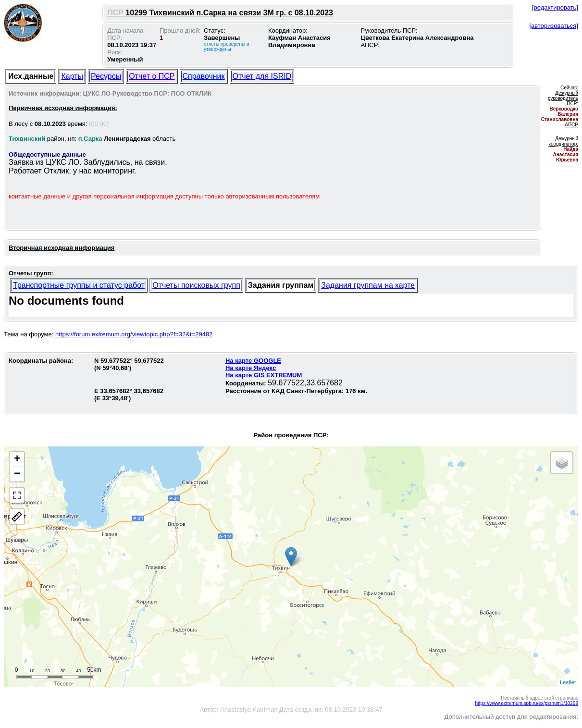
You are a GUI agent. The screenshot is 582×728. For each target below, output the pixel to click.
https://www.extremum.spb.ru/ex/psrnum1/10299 (526, 703)
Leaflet (568, 682)
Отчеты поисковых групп (196, 285)
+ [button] (17, 459)
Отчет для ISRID (262, 76)
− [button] (17, 474)
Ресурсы (106, 76)
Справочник (204, 76)
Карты (72, 76)
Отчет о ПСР (152, 76)
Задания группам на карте (368, 285)
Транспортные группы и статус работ (79, 285)
